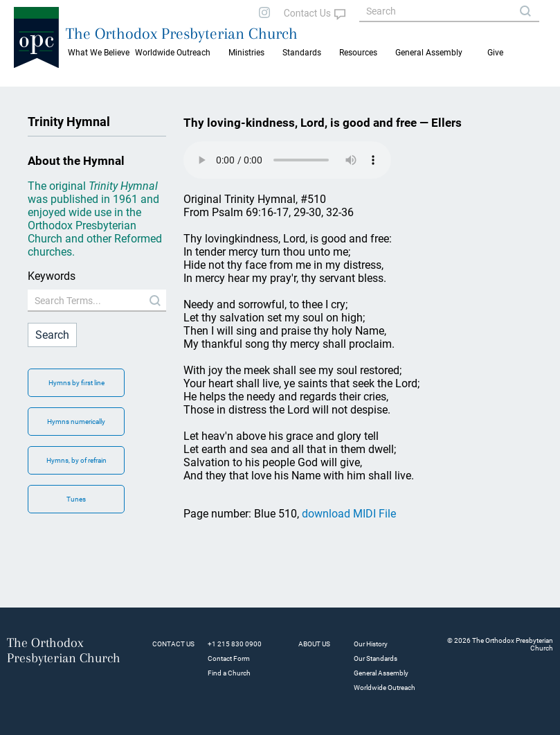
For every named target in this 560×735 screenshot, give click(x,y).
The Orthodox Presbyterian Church (182, 33)
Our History (371, 644)
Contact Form (229, 658)
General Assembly (429, 53)
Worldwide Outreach (385, 688)
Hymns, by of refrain (76, 460)
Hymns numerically (76, 422)
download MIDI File (349, 514)
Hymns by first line (76, 383)
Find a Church (229, 673)
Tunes (76, 499)
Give (495, 53)
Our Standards (376, 658)
